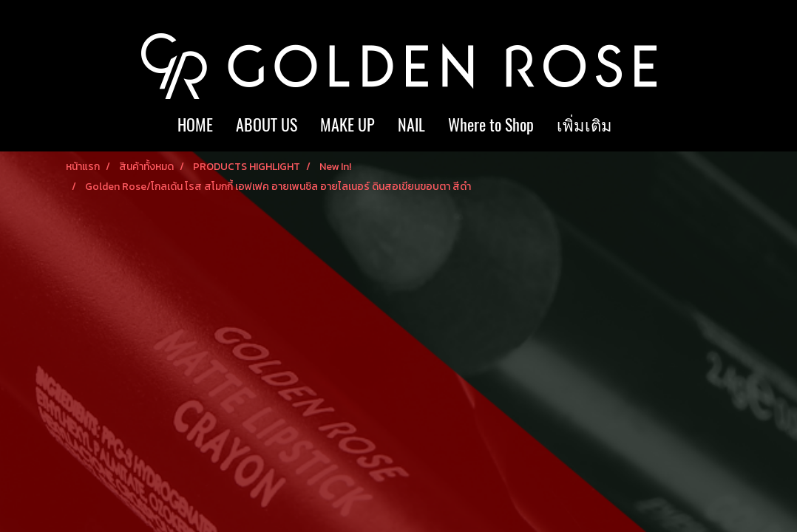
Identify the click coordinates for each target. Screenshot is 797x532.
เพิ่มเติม (584, 125)
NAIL (411, 125)
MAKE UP (347, 125)
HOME (195, 125)
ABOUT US (267, 125)
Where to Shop (491, 125)
